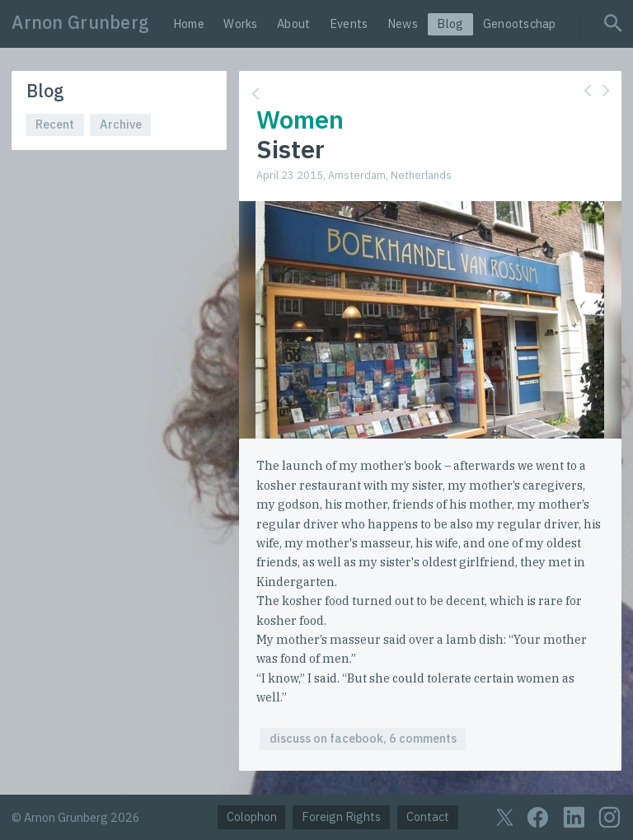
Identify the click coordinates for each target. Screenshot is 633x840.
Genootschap (520, 23)
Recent (55, 124)
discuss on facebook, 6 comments (363, 738)
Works (240, 23)
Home (189, 23)
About (293, 23)
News (403, 23)
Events (349, 23)
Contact (428, 817)
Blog (450, 23)
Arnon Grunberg (80, 22)
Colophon (252, 817)
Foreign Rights (341, 817)
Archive (121, 124)
